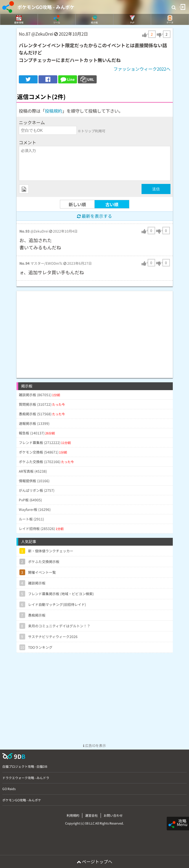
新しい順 (77, 204)
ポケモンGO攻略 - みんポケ (46, 7)
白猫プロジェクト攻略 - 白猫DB (25, 766)
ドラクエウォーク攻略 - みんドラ (26, 778)
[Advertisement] (95, 332)
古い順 (112, 204)
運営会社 (91, 815)
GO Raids (9, 789)
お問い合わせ (113, 815)
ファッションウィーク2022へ (142, 69)
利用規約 (73, 815)
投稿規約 (54, 111)
